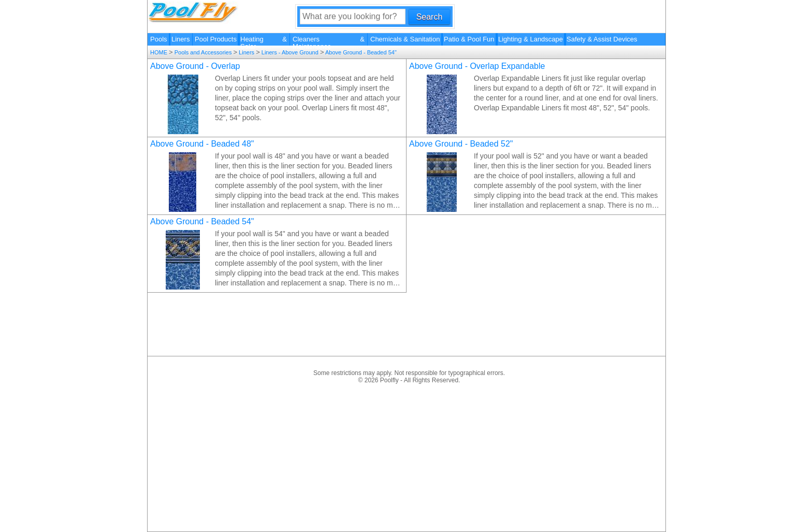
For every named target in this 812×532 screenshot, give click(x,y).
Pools (159, 39)
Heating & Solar (264, 40)
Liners (180, 39)
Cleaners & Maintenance (329, 40)
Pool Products (216, 39)
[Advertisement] (409, 456)
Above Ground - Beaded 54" (360, 52)
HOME (160, 52)
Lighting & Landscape (531, 39)
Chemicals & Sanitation (405, 39)
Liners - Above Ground (290, 52)
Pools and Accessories (203, 52)
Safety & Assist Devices (602, 39)
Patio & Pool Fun (469, 39)
